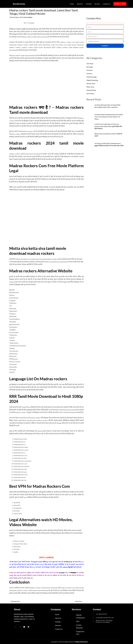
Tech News (90, 64)
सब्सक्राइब (73, 573)
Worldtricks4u (19, 4)
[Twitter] (24, 627)
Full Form (89, 74)
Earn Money (90, 93)
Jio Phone (89, 70)
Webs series (90, 87)
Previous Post (15, 601)
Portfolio (89, 4)
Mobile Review (91, 90)
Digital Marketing (92, 80)
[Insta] (20, 627)
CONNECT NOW (120, 4)
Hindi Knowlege (92, 77)
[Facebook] (16, 627)
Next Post (79, 601)
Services (97, 4)
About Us (80, 4)
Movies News (14, 17)
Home (72, 4)
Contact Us (106, 4)
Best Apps (90, 67)
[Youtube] (28, 627)
